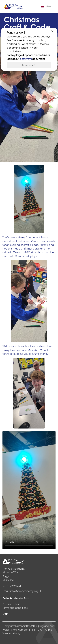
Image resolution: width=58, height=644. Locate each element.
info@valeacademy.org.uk (26, 591)
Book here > (29, 65)
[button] (46, 7)
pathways (26, 59)
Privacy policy (11, 604)
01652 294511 (15, 586)
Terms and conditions (15, 608)
